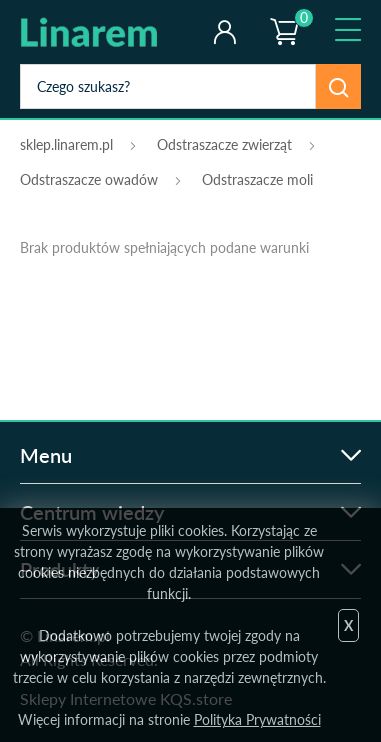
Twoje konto (224, 32)
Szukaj (338, 86)
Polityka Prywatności (257, 719)
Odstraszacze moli (257, 179)
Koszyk (283, 15)
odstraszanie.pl (102, 32)
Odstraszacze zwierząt (224, 144)
